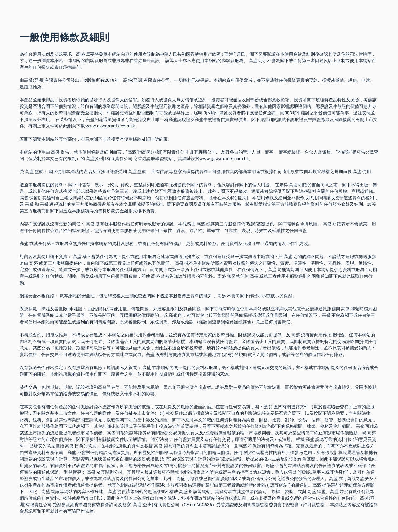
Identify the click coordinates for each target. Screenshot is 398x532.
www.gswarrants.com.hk (110, 126)
